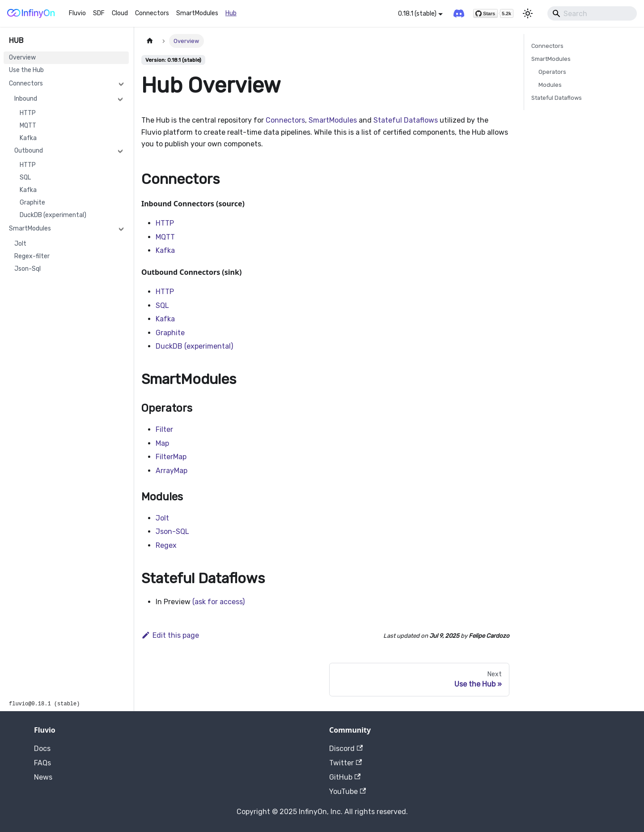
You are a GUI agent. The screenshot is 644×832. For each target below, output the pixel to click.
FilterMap (171, 457)
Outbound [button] (29, 151)
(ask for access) (218, 602)
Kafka (28, 138)
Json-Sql (28, 269)
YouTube (347, 791)
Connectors (152, 13)
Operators (552, 72)
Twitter (345, 763)
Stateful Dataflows (406, 120)
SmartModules (197, 13)
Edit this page (170, 635)
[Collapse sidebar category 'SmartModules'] (121, 229)
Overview (22, 58)
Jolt (20, 244)
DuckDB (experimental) (53, 215)
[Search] (592, 13)
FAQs (42, 763)
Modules (550, 85)
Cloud (120, 13)
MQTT (28, 126)
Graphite (32, 203)
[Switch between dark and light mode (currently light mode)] (528, 13)
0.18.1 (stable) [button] (417, 14)
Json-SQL (172, 531)
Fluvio (77, 13)
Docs (42, 749)
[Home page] (150, 41)
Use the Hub (26, 70)
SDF (99, 13)
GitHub (345, 777)
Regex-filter (32, 256)
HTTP (28, 113)
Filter (164, 429)
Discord (346, 749)
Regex (166, 545)
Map (162, 443)
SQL (25, 177)
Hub (231, 13)
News (43, 777)
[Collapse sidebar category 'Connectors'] (121, 84)
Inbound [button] (26, 99)
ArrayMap (172, 471)
